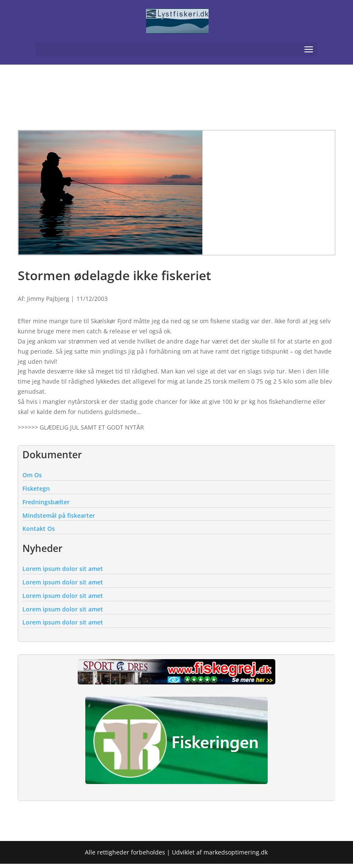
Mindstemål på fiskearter (59, 515)
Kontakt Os (39, 529)
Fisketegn (36, 488)
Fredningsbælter (46, 502)
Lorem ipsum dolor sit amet (63, 569)
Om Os (32, 475)
